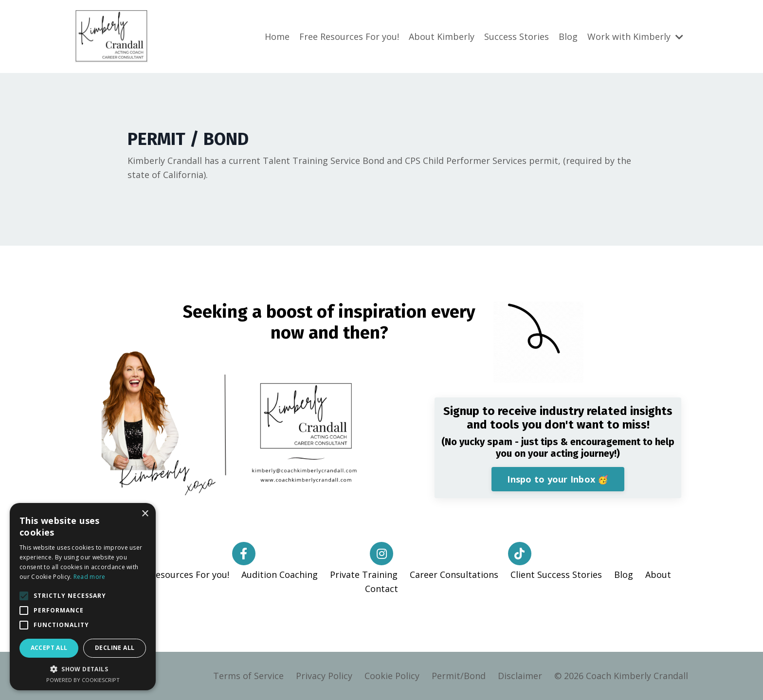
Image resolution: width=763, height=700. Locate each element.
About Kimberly (442, 36)
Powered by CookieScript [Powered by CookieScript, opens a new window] (83, 680)
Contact (381, 589)
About (658, 574)
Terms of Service (248, 676)
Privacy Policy (324, 676)
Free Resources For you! (349, 36)
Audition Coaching (280, 574)
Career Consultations (454, 574)
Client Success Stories (556, 574)
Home (277, 36)
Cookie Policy (392, 676)
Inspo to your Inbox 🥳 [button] (558, 479)
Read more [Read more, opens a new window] (90, 577)
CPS (413, 161)
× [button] (145, 514)
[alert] (83, 597)
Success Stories (517, 36)
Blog (568, 36)
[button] (24, 596)
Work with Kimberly (635, 36)
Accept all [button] (49, 648)
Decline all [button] (115, 648)
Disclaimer (520, 676)
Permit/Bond (459, 676)
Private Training (364, 574)
